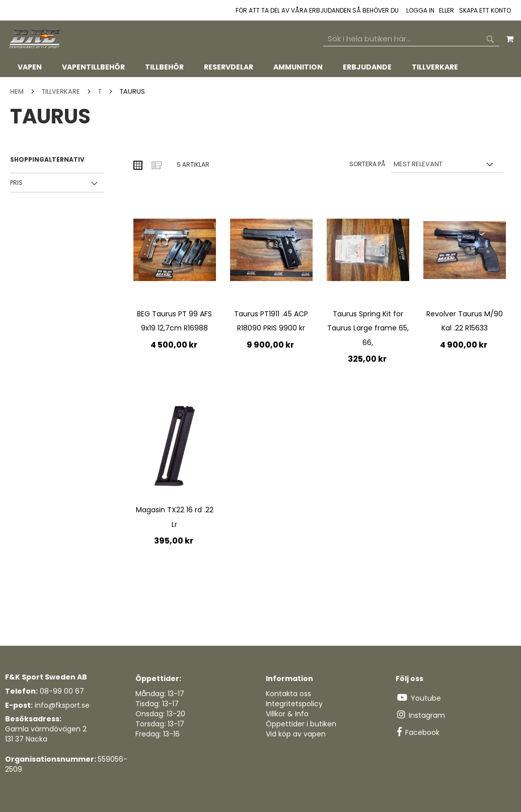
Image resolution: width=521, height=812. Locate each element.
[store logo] (35, 39)
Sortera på (367, 164)
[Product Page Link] (175, 251)
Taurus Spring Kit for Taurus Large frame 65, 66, (368, 328)
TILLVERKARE (62, 91)
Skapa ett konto (485, 11)
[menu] (260, 67)
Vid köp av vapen (296, 734)
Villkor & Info (287, 714)
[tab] (260, 67)
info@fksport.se (62, 705)
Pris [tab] (16, 183)
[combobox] (411, 39)
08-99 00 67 (62, 691)
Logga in (420, 11)
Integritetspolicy (294, 704)
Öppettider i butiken (301, 724)
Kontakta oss (288, 694)
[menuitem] (30, 67)
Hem (18, 91)
